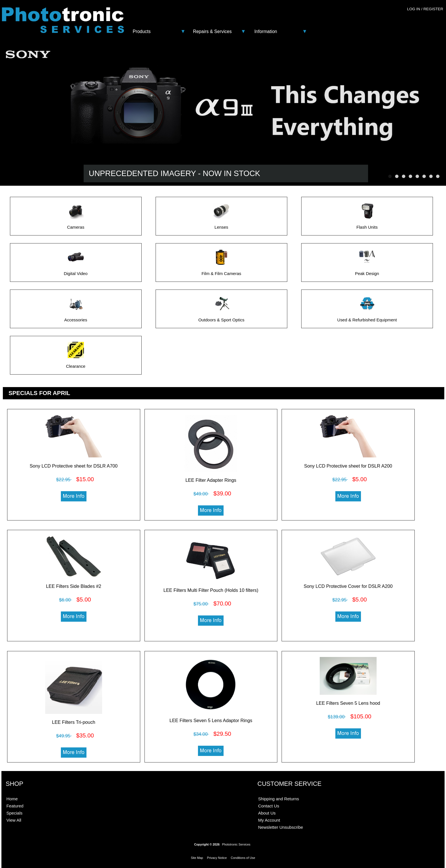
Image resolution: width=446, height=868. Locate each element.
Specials (14, 813)
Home (12, 799)
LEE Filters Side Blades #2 (74, 586)
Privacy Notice (217, 858)
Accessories (76, 318)
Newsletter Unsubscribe (280, 827)
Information (266, 31)
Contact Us (269, 806)
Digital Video (76, 271)
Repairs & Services (212, 31)
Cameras (76, 225)
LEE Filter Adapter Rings (211, 480)
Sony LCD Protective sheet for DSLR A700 (74, 466)
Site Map (197, 858)
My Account (269, 820)
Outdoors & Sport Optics (221, 318)
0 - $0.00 (431, 21)
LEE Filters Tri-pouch (74, 722)
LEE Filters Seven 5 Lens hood (348, 703)
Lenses (221, 225)
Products (142, 31)
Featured (15, 806)
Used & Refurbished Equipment (367, 318)
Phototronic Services (236, 844)
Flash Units (367, 225)
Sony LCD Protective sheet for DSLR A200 (348, 466)
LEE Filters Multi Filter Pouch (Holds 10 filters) (211, 590)
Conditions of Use (243, 858)
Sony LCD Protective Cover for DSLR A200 (348, 586)
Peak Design (367, 271)
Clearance (76, 364)
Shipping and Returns (278, 799)
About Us (267, 813)
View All (14, 820)
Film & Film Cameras (221, 271)
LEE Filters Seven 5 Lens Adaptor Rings (211, 720)
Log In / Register (425, 9)
